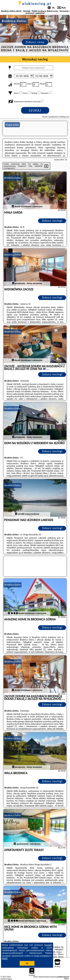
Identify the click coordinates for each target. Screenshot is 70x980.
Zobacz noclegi (52, 221)
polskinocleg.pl (35, 4)
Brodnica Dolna (13, 178)
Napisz (67, 979)
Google (48, 945)
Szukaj (35, 110)
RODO (5, 958)
